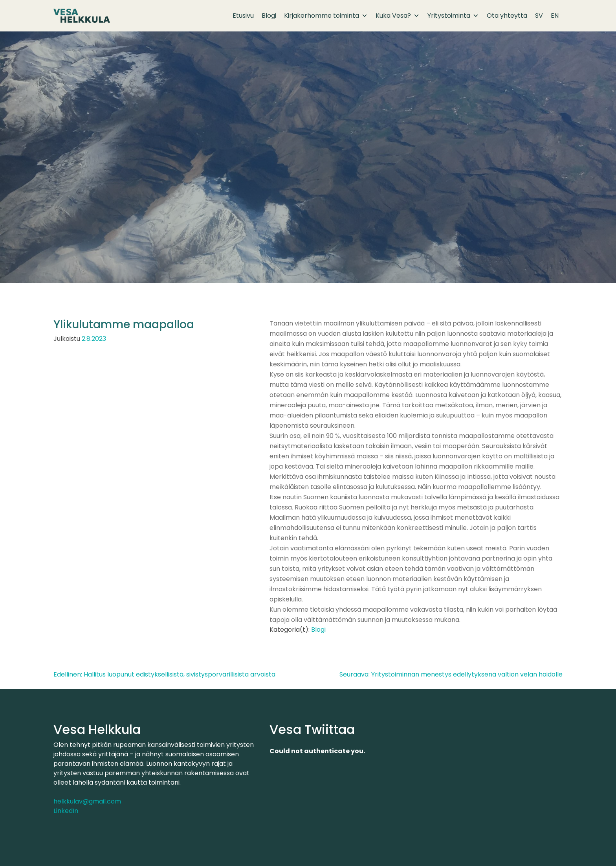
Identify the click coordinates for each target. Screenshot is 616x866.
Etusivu (243, 16)
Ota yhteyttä (507, 16)
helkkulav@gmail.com (87, 801)
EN (555, 16)
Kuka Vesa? (398, 16)
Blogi (269, 16)
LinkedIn (66, 811)
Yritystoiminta (453, 16)
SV (539, 16)
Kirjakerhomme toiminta (326, 16)
